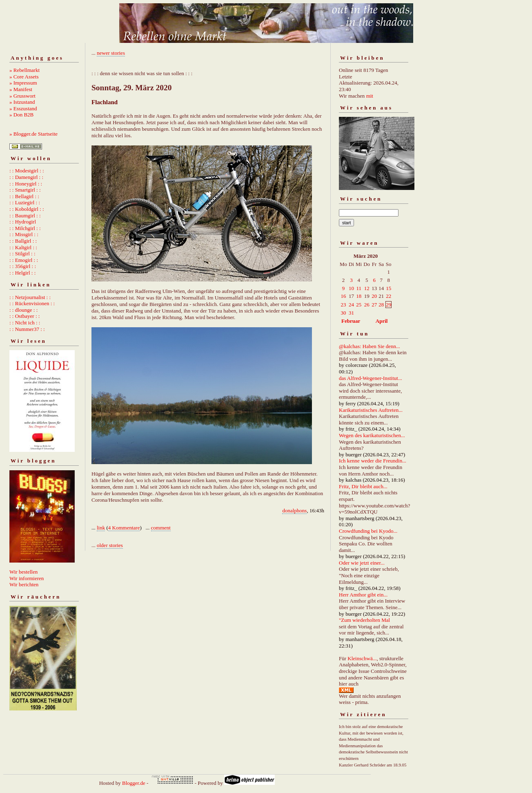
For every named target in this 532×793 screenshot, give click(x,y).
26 (367, 305)
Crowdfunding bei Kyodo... (368, 531)
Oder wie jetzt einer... (362, 563)
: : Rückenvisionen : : (32, 303)
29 (388, 305)
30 (344, 313)
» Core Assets (24, 77)
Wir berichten (24, 584)
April (382, 321)
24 (351, 305)
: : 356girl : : (23, 266)
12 (367, 288)
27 (374, 305)
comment (161, 528)
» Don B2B (21, 115)
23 (344, 305)
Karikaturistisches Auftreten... (371, 410)
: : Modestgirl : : (27, 171)
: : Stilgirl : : (22, 254)
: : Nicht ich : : (25, 323)
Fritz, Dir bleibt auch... (363, 486)
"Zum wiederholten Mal (364, 620)
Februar (351, 321)
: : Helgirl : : (22, 273)
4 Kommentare (124, 528)
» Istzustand (22, 102)
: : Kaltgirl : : (23, 247)
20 (374, 296)
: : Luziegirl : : (25, 202)
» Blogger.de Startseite (33, 134)
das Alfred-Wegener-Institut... (371, 378)
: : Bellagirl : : (24, 196)
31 (351, 313)
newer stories (111, 53)
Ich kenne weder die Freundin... (373, 461)
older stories (110, 545)
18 (359, 296)
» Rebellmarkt (24, 70)
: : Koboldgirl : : (27, 209)
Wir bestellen (23, 572)
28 (381, 305)
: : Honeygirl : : (26, 184)
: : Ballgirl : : (23, 241)
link (101, 528)
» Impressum (23, 83)
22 (388, 296)
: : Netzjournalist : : (30, 297)
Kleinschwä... (362, 658)
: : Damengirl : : (26, 177)
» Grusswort (22, 96)
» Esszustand (23, 108)
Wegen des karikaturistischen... (372, 435)
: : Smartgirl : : (25, 190)
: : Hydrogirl (23, 222)
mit (370, 96)
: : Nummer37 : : (27, 329)
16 (344, 296)
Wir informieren (27, 578)
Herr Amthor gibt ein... (363, 595)
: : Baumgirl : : (25, 216)
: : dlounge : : (23, 310)
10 (351, 288)
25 (359, 305)
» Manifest (21, 89)
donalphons (294, 510)
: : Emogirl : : (24, 260)
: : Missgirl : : (24, 234)
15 (388, 288)
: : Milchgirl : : (25, 228)
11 (359, 288)
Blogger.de (134, 783)
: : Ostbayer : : (24, 316)
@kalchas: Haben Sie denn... (370, 346)
